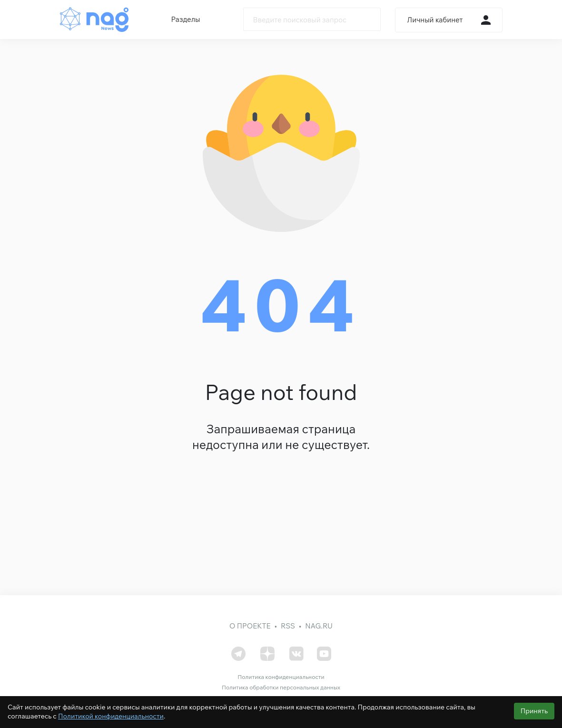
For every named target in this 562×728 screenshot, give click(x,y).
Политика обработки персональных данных (281, 687)
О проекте (250, 626)
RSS (288, 626)
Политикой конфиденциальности (111, 716)
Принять (534, 711)
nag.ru (319, 626)
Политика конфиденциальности (281, 677)
